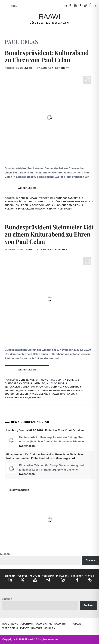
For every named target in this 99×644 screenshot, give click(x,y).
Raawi (49, 17)
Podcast (77, 624)
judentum (44, 202)
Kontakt (37, 628)
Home (6, 624)
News (33, 198)
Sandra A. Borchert (55, 68)
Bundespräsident (68, 198)
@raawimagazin (19, 490)
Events (25, 628)
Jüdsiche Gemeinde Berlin (72, 202)
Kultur (35, 380)
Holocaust (56, 383)
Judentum (26, 624)
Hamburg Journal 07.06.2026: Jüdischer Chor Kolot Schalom (45, 430)
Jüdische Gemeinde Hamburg (60, 390)
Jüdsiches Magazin (67, 205)
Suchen (5, 554)
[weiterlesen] (27, 446)
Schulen (50, 628)
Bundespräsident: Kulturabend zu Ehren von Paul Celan (47, 56)
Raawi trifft (62, 624)
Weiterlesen (27, 188)
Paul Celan (26, 209)
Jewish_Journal (50, 387)
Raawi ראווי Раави (61, 209)
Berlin (23, 198)
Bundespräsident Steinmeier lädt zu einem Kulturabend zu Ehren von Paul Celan (49, 234)
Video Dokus (10, 628)
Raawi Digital (43, 624)
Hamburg (39, 383)
